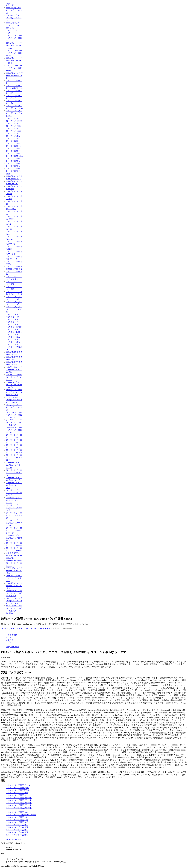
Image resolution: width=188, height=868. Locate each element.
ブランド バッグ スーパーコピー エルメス (14, 571)
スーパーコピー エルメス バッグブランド (14, 508)
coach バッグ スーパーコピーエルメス (14, 18)
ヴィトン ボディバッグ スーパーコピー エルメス (14, 608)
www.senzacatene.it (13, 839)
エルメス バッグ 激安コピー (18, 822)
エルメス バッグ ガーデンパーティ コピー (14, 76)
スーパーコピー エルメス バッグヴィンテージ (14, 530)
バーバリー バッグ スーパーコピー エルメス (14, 563)
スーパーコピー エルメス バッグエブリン (14, 485)
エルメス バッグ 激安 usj (16, 817)
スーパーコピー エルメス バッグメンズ (14, 515)
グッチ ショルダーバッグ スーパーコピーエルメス (14, 400)
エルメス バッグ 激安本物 (17, 820)
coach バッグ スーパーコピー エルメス (14, 10)
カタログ (10, 5)
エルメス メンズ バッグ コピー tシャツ (14, 309)
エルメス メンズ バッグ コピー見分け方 (14, 347)
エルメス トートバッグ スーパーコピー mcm (14, 45)
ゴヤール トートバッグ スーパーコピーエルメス (14, 415)
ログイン (10, 642)
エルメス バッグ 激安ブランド (19, 798)
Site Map (9, 613)
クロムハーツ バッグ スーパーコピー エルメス (14, 385)
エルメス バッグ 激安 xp (16, 795)
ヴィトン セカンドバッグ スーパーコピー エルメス (14, 601)
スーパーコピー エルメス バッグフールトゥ (14, 500)
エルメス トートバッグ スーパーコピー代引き (14, 60)
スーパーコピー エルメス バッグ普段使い (14, 538)
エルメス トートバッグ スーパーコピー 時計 (14, 53)
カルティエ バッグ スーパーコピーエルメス (14, 377)
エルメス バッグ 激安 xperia (18, 788)
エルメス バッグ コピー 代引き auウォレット (14, 113)
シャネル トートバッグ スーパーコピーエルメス (14, 430)
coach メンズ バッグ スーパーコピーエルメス (14, 25)
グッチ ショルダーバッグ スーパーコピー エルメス (14, 392)
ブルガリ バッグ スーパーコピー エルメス (14, 586)
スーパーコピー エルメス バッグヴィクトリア (14, 523)
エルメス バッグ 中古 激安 (17, 793)
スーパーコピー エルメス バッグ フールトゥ (14, 465)
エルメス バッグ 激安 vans (17, 812)
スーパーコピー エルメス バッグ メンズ (14, 473)
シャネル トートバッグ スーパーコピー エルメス (14, 422)
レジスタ (10, 640)
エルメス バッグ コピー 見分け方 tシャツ (14, 171)
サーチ (9, 637)
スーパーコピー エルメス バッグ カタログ (14, 458)
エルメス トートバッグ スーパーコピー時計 (14, 68)
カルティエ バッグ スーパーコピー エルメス (14, 370)
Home (8, 3)
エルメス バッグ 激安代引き (18, 790)
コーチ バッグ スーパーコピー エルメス (14, 407)
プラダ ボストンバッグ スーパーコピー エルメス (14, 593)
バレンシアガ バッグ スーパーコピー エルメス (14, 556)
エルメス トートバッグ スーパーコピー (14, 38)
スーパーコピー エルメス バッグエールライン (14, 493)
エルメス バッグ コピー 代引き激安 (21, 815)
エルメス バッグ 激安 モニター (19, 785)
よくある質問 (12, 635)
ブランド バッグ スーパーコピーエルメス (14, 578)
